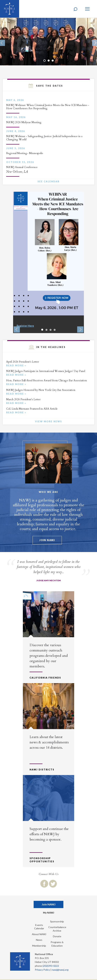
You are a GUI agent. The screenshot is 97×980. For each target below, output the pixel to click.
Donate (57, 936)
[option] (48, 42)
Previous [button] (17, 329)
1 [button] (45, 61)
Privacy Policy (42, 970)
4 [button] (55, 330)
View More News (48, 421)
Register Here (25, 326)
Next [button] (80, 329)
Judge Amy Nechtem (49, 580)
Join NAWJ (47, 540)
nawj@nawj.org (60, 970)
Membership (39, 946)
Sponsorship (57, 921)
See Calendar (48, 181)
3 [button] (53, 61)
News (39, 940)
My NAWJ (49, 913)
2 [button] (49, 61)
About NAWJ (39, 934)
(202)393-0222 (51, 966)
